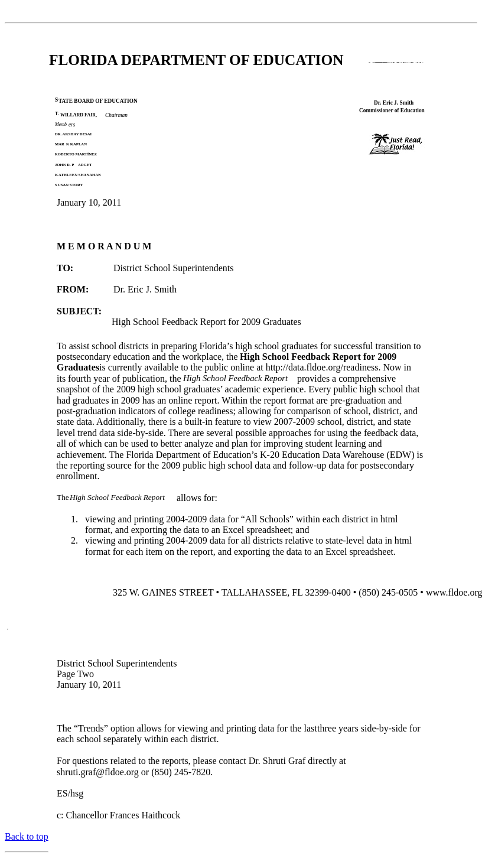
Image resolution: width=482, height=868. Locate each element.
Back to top (27, 836)
